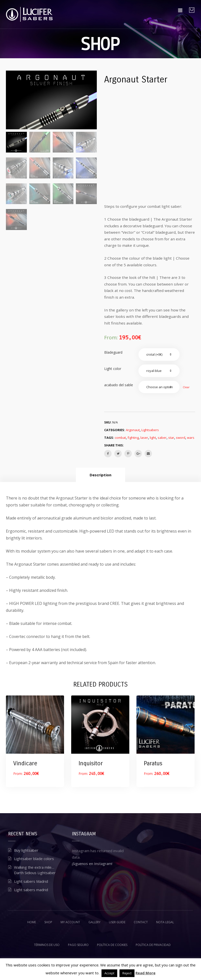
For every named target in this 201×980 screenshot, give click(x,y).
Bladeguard (113, 352)
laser (144, 438)
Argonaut (133, 430)
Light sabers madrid (31, 890)
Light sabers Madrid (31, 881)
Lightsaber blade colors (34, 859)
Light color (113, 369)
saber (162, 438)
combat (120, 438)
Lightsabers (150, 430)
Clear (186, 387)
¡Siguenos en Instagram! (92, 864)
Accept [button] (109, 973)
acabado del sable (119, 385)
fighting (133, 438)
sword (181, 438)
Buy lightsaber (26, 850)
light (153, 438)
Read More (145, 973)
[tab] (100, 475)
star (171, 438)
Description (100, 475)
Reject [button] (127, 973)
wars (191, 438)
